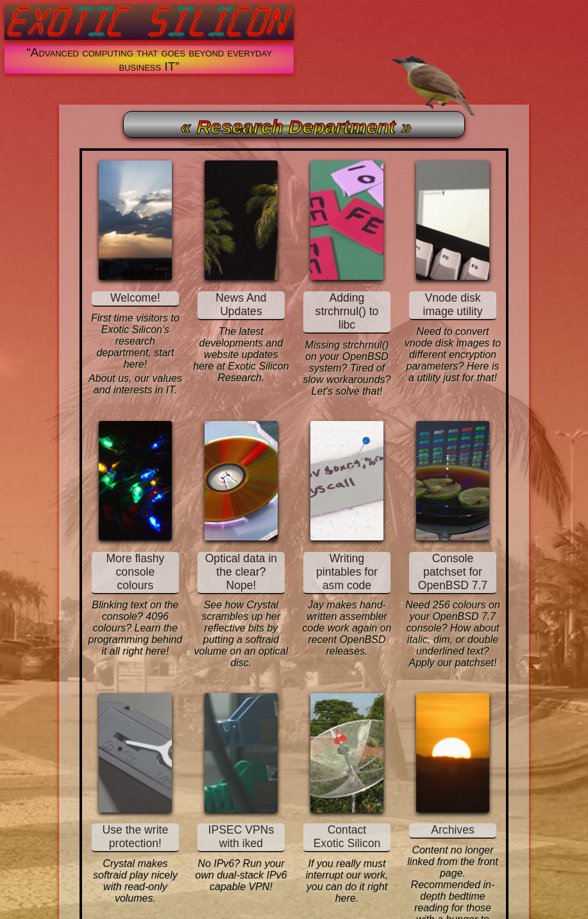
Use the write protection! (136, 837)
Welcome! (135, 298)
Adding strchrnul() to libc (347, 311)
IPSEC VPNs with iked (241, 837)
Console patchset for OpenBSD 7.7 (453, 572)
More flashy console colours (135, 572)
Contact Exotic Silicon (347, 837)
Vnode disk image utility (453, 305)
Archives (452, 830)
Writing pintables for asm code (347, 572)
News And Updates (241, 305)
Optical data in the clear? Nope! (241, 572)
